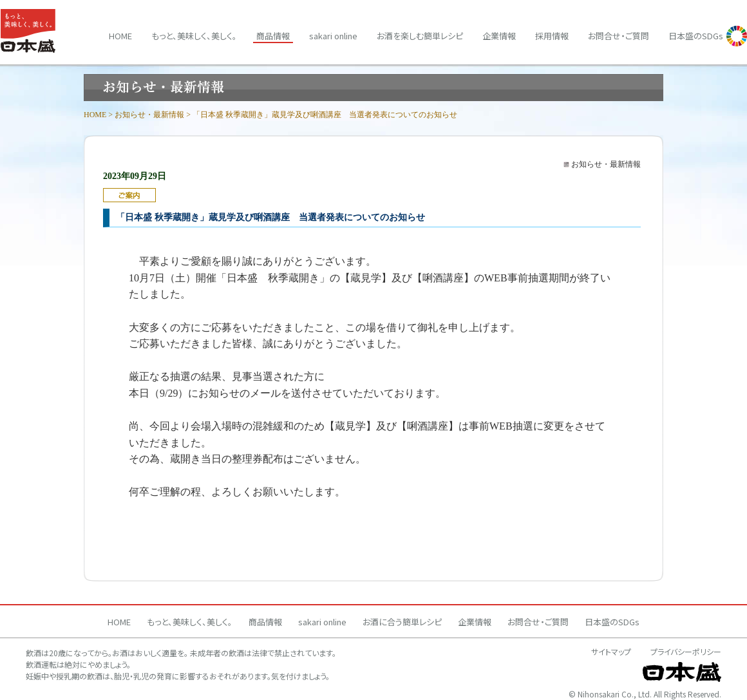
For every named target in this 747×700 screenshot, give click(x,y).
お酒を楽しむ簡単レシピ (420, 36)
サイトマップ (611, 651)
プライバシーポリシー (686, 651)
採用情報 (552, 36)
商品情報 (273, 36)
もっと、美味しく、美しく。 (194, 36)
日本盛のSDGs (696, 36)
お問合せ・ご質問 (619, 36)
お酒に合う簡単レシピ (402, 622)
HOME (95, 115)
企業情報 (499, 36)
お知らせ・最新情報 (149, 115)
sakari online (333, 36)
